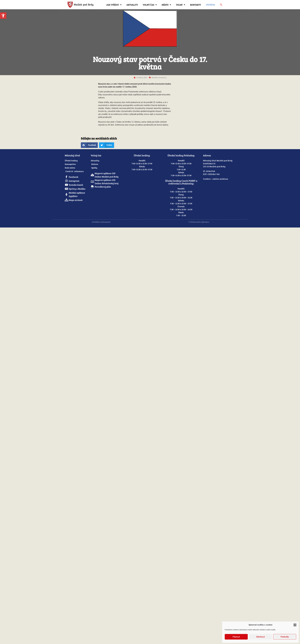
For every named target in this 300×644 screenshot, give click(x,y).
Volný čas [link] (150, 5)
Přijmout (236, 637)
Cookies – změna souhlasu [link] (216, 179)
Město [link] (166, 5)
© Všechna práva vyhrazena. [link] (199, 222)
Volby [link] (181, 5)
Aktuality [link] (132, 5)
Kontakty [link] (195, 5)
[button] (295, 625)
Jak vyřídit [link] (114, 5)
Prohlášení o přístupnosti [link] (101, 222)
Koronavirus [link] (162, 78)
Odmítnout (260, 637)
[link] (3, 16)
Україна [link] (210, 5)
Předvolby (285, 637)
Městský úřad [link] (72, 155)
